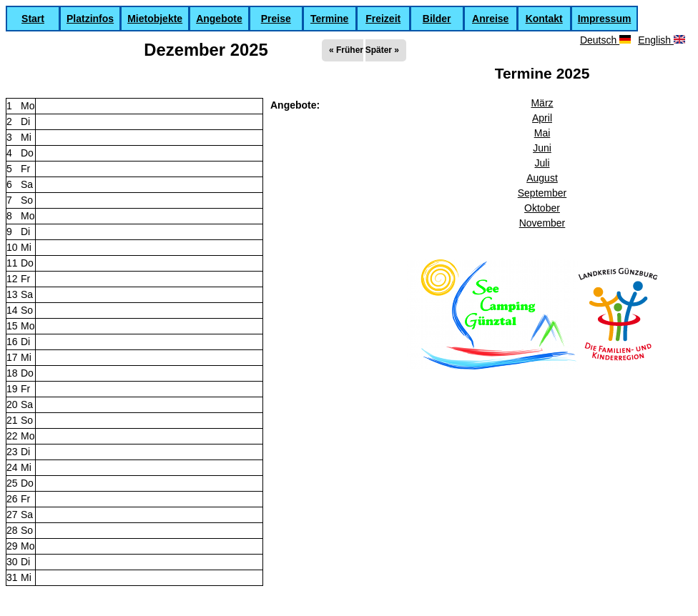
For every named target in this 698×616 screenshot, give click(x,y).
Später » (382, 50)
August (542, 178)
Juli (542, 163)
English (662, 40)
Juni (542, 148)
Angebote (219, 19)
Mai (542, 133)
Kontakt (544, 19)
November (542, 223)
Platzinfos (90, 19)
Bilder (437, 19)
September (542, 193)
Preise (276, 19)
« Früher (346, 50)
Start (33, 19)
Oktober (542, 208)
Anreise (490, 19)
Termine (329, 19)
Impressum (605, 19)
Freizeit (383, 19)
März (542, 103)
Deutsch (605, 40)
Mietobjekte (155, 19)
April (542, 118)
